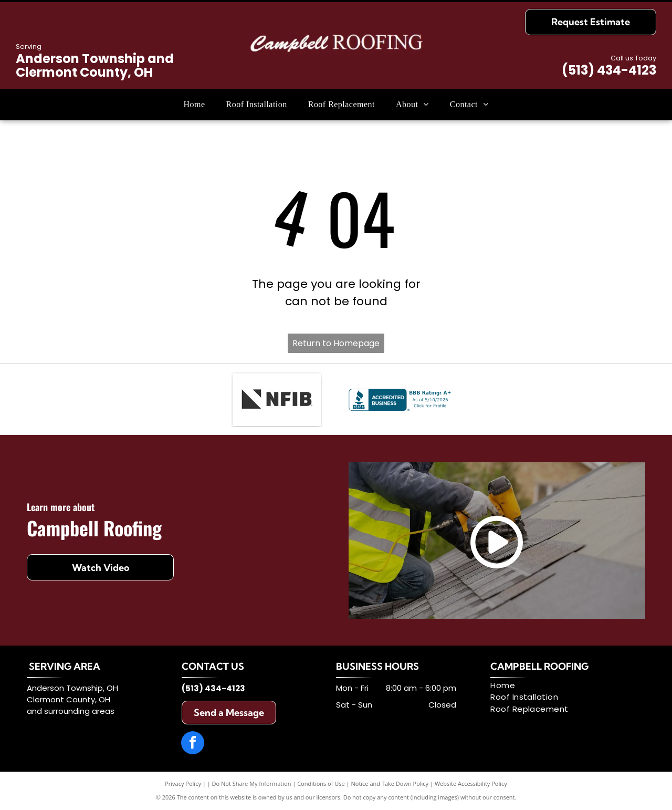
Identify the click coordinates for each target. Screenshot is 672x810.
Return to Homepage (336, 343)
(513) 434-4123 (609, 70)
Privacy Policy (183, 783)
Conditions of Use (321, 783)
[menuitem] (195, 105)
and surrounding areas (71, 711)
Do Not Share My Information (252, 783)
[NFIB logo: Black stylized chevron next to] (277, 400)
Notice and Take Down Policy (390, 783)
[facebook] (193, 744)
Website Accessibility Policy (471, 783)
